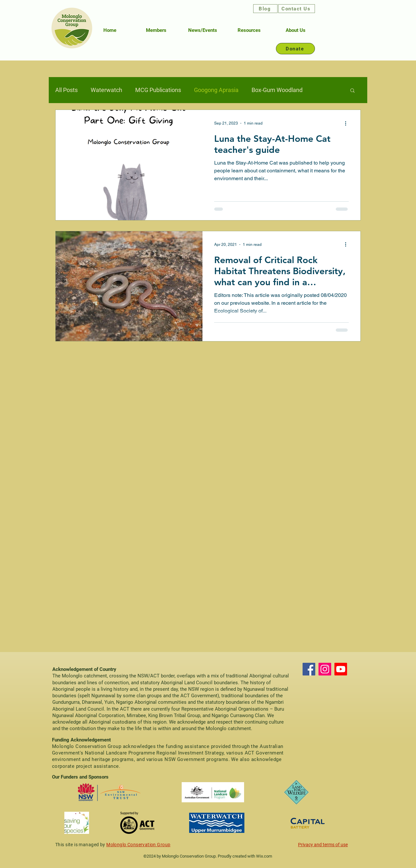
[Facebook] (309, 669)
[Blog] (265, 9)
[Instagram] (325, 669)
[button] (352, 91)
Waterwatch (106, 90)
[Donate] (295, 49)
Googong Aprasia (216, 90)
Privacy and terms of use (323, 845)
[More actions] (348, 123)
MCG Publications (158, 90)
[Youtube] (341, 669)
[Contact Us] (297, 9)
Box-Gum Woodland (277, 90)
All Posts (66, 90)
